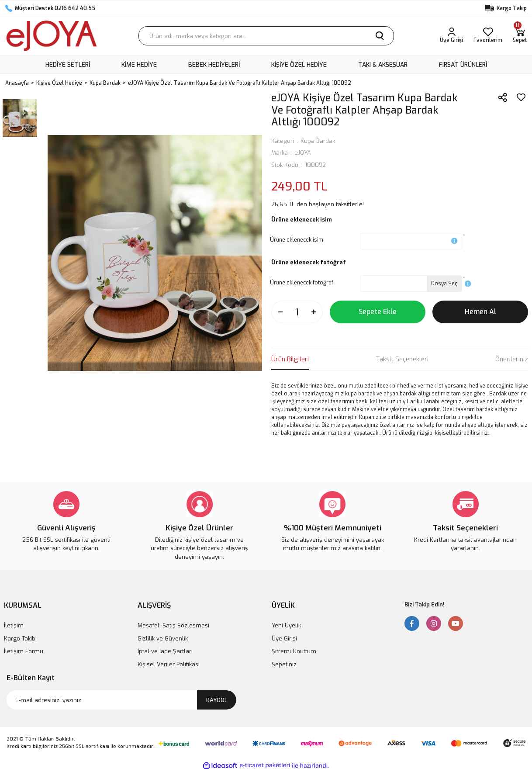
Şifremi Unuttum (294, 651)
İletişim (14, 625)
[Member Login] (451, 36)
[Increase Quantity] (314, 312)
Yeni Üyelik (286, 625)
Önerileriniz (512, 359)
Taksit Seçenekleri (402, 359)
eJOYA (303, 153)
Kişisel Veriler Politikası (169, 664)
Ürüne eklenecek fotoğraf (302, 283)
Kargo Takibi (20, 639)
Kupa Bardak (318, 141)
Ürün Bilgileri (290, 359)
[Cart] (520, 36)
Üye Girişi (284, 639)
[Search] (266, 36)
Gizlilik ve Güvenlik (163, 639)
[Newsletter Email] (121, 700)
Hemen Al (480, 312)
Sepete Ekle (378, 312)
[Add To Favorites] (521, 97)
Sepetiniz (284, 664)
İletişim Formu (24, 651)
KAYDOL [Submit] (217, 700)
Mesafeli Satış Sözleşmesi (173, 625)
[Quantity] (297, 312)
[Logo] (52, 36)
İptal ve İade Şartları (165, 651)
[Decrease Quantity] (280, 312)
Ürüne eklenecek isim (297, 240)
